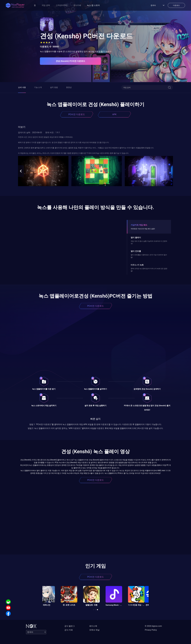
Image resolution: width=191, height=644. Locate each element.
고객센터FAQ (62, 5)
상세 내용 (22, 87)
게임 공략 (46, 5)
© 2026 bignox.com (153, 626)
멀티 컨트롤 (136, 251)
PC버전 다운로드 (77, 114)
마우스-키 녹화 (137, 265)
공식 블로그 (70, 626)
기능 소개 (38, 87)
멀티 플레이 (136, 238)
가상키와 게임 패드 (139, 225)
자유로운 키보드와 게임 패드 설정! (143, 229)
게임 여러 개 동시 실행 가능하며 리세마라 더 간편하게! (149, 242)
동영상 (69, 87)
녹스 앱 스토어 (93, 5)
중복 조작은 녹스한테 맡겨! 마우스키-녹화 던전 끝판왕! (149, 270)
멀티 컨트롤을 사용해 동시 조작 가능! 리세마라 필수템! (149, 256)
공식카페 (77, 5)
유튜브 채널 (94, 630)
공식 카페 (69, 630)
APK (114, 114)
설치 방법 (54, 87)
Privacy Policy (151, 630)
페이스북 (93, 626)
